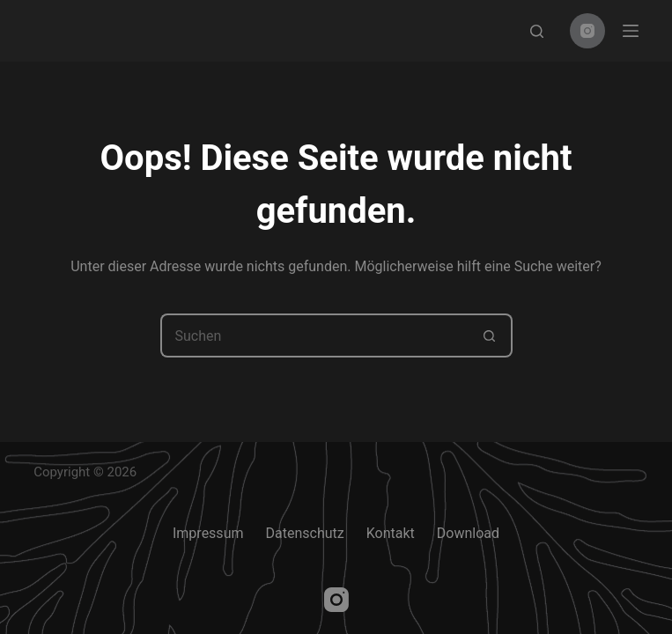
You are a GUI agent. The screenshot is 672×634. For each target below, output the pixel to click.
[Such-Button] (491, 335)
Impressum (208, 533)
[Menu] (631, 31)
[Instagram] (587, 31)
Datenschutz (304, 533)
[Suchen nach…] (314, 335)
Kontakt (391, 533)
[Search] (537, 31)
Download (468, 533)
